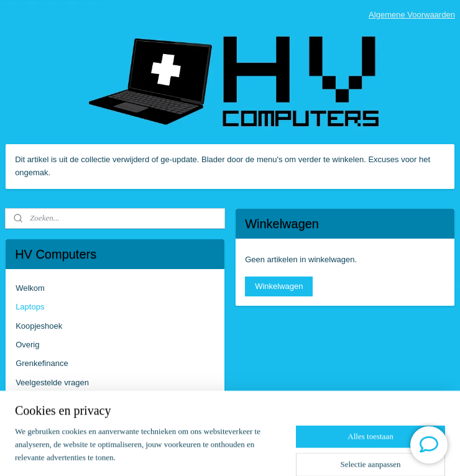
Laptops (30, 307)
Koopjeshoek (39, 326)
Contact (30, 401)
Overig (27, 345)
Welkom (30, 288)
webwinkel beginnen (256, 453)
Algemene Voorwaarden (412, 15)
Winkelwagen (279, 286)
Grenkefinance (42, 363)
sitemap (194, 453)
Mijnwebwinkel (353, 453)
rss (215, 453)
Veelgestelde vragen (52, 382)
